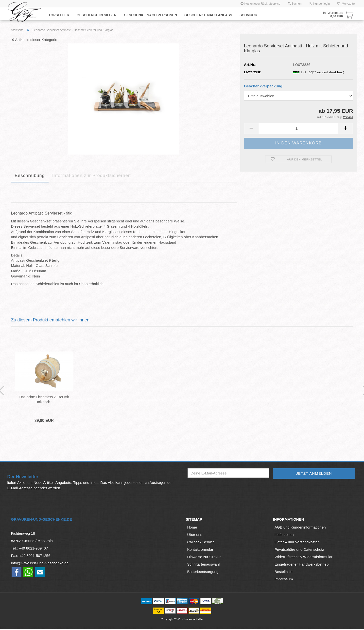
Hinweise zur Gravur (204, 558)
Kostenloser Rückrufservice (260, 4)
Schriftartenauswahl (204, 565)
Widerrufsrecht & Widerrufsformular (303, 558)
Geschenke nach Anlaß (208, 15)
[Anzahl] (299, 128)
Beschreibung (30, 176)
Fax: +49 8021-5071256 (31, 557)
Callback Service (201, 543)
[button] (251, 128)
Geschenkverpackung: (264, 86)
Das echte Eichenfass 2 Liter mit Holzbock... (42, 399)
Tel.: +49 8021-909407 (30, 549)
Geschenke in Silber (97, 15)
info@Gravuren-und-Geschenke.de (40, 564)
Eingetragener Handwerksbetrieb (302, 565)
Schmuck (248, 15)
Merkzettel (346, 4)
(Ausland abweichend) (331, 72)
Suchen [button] (295, 4)
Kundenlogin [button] (319, 4)
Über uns (195, 536)
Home (192, 528)
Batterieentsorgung (203, 573)
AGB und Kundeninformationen (300, 528)
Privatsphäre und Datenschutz (299, 550)
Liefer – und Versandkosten (297, 543)
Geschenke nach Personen (150, 15)
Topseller (59, 15)
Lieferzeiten (284, 536)
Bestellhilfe (284, 573)
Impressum (284, 580)
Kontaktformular (200, 550)
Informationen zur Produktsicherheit (92, 176)
